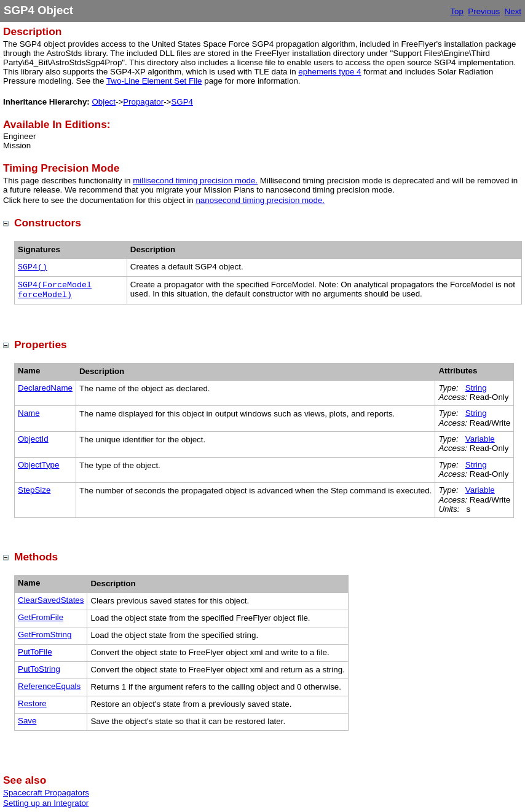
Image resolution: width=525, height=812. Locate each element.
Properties (41, 344)
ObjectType (38, 465)
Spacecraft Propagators (46, 793)
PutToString (39, 669)
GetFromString (45, 635)
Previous (484, 11)
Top (457, 11)
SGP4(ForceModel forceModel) (55, 290)
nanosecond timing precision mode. (260, 200)
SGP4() (33, 267)
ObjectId (33, 439)
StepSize (34, 490)
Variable (480, 439)
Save (27, 721)
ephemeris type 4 (330, 72)
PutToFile (35, 652)
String (476, 388)
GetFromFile (41, 617)
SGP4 (182, 102)
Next (513, 11)
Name (29, 413)
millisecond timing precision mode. (195, 181)
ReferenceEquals (49, 686)
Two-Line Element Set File (154, 81)
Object (104, 102)
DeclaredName (45, 388)
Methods (36, 557)
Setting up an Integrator (46, 803)
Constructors (48, 223)
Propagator (143, 102)
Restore (32, 703)
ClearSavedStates (51, 600)
